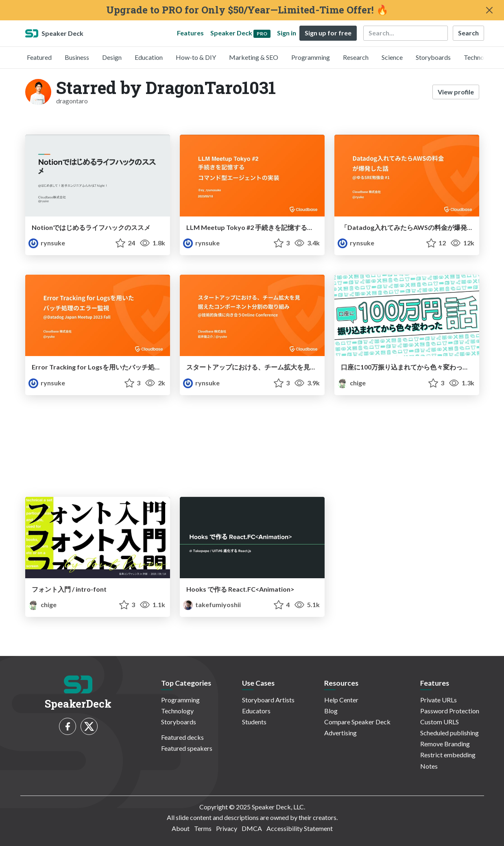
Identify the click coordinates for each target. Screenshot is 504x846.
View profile (456, 92)
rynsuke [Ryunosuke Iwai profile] (47, 243)
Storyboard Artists (268, 700)
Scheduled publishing (449, 733)
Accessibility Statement (300, 828)
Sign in (287, 33)
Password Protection (450, 711)
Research (356, 57)
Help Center (341, 700)
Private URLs (439, 700)
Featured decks (182, 737)
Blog (331, 711)
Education (149, 57)
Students (254, 722)
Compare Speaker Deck (357, 722)
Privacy (227, 828)
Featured (39, 57)
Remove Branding (445, 744)
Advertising (340, 733)
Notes (429, 766)
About (181, 828)
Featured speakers (187, 748)
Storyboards (433, 57)
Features (190, 33)
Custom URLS (440, 722)
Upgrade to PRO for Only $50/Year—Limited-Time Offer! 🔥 (247, 10)
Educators (256, 711)
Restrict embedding (448, 755)
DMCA (252, 828)
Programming (311, 57)
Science (392, 57)
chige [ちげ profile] (352, 383)
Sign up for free (328, 33)
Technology (480, 57)
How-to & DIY (196, 57)
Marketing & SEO (254, 57)
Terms (203, 828)
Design (112, 57)
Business (77, 57)
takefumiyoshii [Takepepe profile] (212, 604)
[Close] (489, 10)
